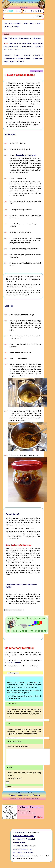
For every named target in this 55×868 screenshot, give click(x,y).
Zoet (12, 27)
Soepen (32, 23)
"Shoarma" (27, 55)
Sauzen (39, 23)
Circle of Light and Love (23, 852)
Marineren (7, 55)
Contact (6, 34)
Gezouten (38, 47)
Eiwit (5, 23)
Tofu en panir (14, 38)
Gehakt (37, 55)
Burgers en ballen (25, 38)
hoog (19, 11)
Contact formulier (14, 663)
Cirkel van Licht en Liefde (24, 839)
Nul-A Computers (21, 859)
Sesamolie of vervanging (26, 155)
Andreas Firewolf (20, 836)
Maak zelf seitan (15, 43)
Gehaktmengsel (10, 58)
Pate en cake (37, 38)
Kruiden (17, 27)
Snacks (25, 23)
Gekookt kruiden (20, 50)
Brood (11, 23)
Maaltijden (18, 23)
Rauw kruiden (9, 50)
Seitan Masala (14, 47)
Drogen (17, 55)
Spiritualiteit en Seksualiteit (24, 842)
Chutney (7, 27)
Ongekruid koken (27, 47)
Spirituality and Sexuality (23, 856)
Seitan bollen (27, 43)
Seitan (6, 38)
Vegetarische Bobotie (17, 62)
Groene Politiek (19, 846)
